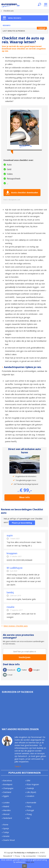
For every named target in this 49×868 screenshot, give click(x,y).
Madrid (6, 806)
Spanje (6, 828)
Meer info (24, 497)
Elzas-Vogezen (33, 784)
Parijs (29, 806)
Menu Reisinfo (15, 18)
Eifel (28, 781)
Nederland (8, 818)
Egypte (6, 796)
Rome (6, 825)
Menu (46, 5)
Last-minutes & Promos (14, 31)
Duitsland (7, 792)
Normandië (31, 803)
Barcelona (7, 781)
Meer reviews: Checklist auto (16, 626)
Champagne (8, 788)
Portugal (30, 810)
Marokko (7, 810)
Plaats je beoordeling (22, 523)
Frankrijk (30, 788)
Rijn (28, 818)
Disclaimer (42, 856)
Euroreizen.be (11, 5)
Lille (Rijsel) (31, 792)
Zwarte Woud (9, 840)
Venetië (6, 836)
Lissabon (30, 796)
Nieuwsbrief (8, 856)
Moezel (6, 814)
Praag (29, 814)
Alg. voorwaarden (29, 856)
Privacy (17, 856)
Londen (6, 803)
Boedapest (8, 784)
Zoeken (39, 5)
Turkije (6, 832)
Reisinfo (7, 25)
